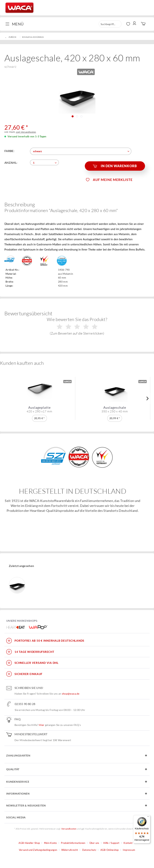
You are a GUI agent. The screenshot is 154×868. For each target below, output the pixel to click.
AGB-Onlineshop (110, 850)
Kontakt (128, 843)
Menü (14, 24)
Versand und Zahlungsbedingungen (38, 850)
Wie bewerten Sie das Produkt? (77, 326)
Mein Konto (50, 843)
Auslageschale (115, 409)
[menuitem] (16, 24)
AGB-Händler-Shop (29, 843)
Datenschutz (89, 850)
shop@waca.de (71, 694)
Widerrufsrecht (70, 850)
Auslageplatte (39, 409)
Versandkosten (69, 829)
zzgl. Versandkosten (26, 132)
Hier (42, 725)
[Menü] (148, 817)
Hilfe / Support (111, 843)
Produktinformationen (73, 843)
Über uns (94, 843)
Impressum (129, 850)
